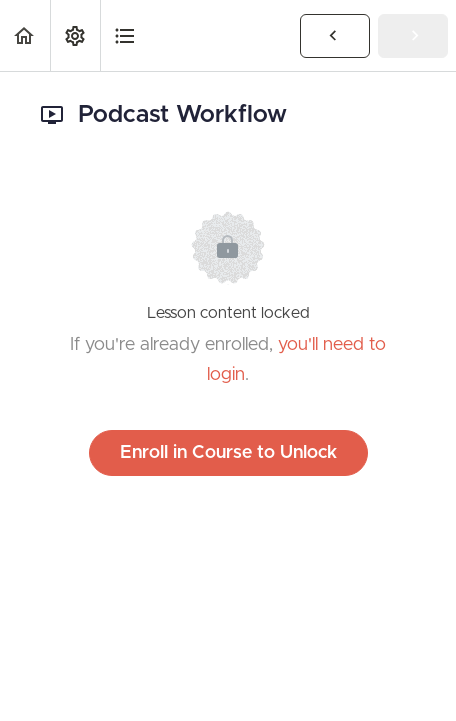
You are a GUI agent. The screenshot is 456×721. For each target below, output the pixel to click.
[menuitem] (75, 35)
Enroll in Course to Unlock (228, 453)
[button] (25, 35)
